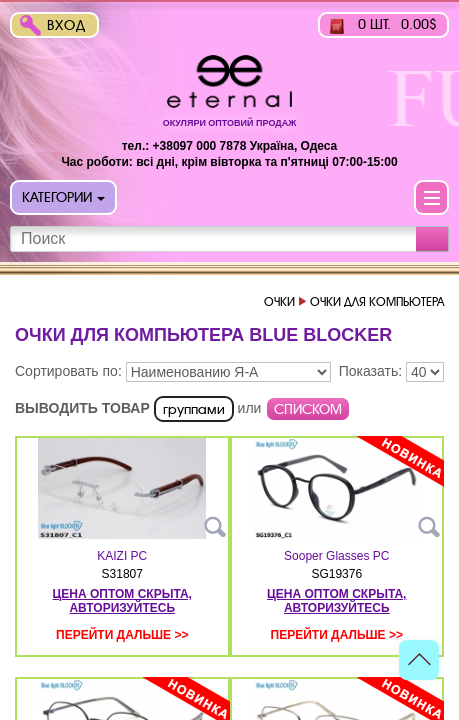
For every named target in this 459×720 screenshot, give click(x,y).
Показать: (370, 371)
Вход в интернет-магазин (71, 27)
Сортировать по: (68, 371)
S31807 (122, 574)
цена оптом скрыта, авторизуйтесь (122, 601)
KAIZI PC (122, 556)
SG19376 (336, 574)
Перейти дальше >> (122, 635)
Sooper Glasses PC (336, 556)
